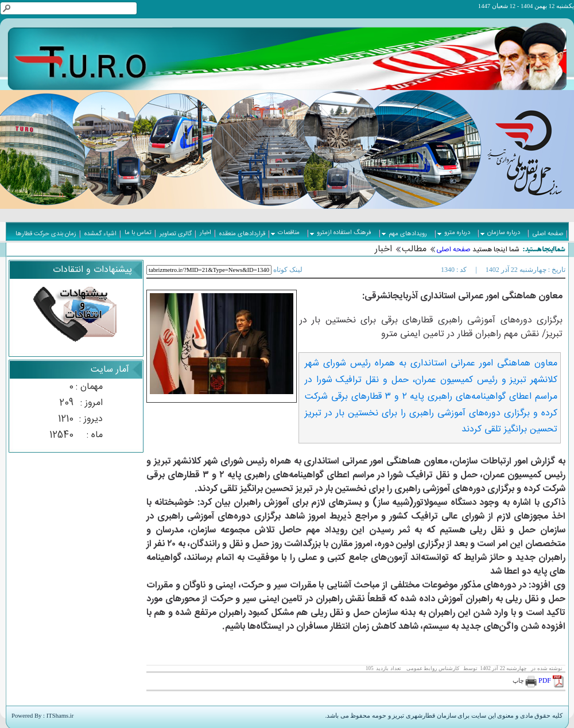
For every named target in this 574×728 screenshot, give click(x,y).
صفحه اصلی (453, 250)
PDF (552, 680)
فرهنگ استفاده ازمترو (341, 233)
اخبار (383, 249)
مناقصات (285, 233)
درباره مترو (454, 233)
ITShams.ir (60, 716)
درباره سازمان (500, 233)
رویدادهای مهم (404, 234)
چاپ (525, 681)
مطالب (414, 249)
